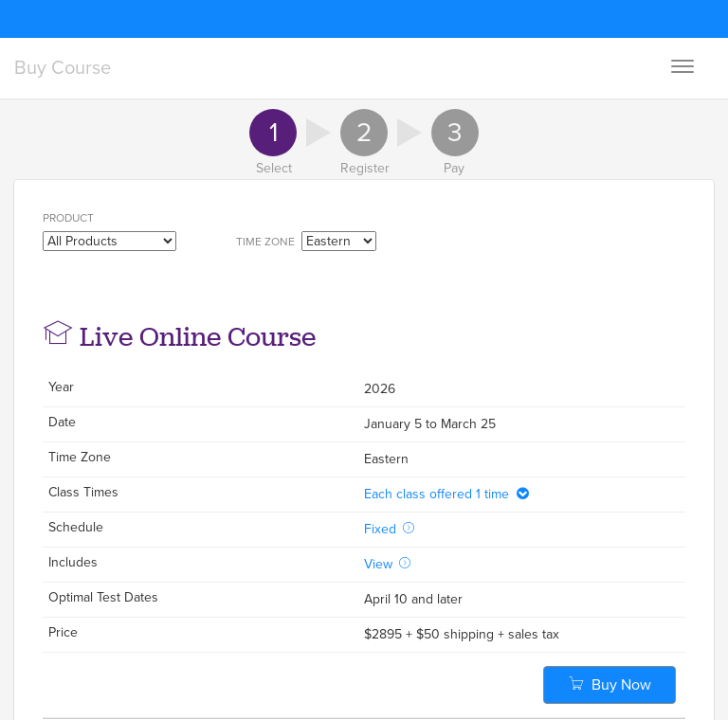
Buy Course (63, 68)
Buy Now (610, 685)
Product (70, 218)
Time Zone (267, 242)
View (388, 564)
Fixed (390, 529)
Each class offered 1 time (447, 494)
